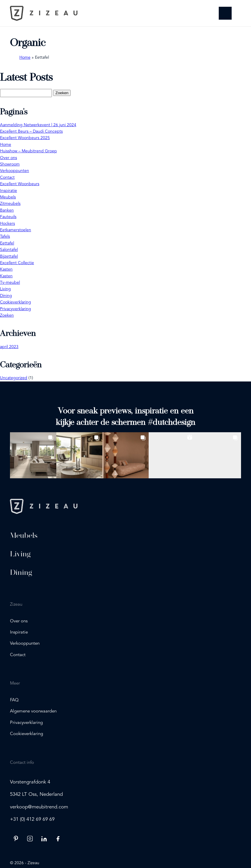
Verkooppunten (15, 171)
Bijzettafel (9, 256)
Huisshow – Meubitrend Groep (28, 151)
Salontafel (9, 250)
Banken (7, 210)
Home (25, 58)
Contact (7, 178)
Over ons (9, 158)
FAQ (14, 700)
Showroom (10, 164)
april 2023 (9, 347)
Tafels (5, 237)
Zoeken (7, 315)
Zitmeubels (10, 204)
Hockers (7, 224)
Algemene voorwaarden (33, 711)
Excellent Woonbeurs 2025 (25, 138)
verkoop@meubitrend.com (39, 807)
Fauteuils (8, 217)
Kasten (6, 269)
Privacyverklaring (16, 309)
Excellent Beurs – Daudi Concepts (31, 131)
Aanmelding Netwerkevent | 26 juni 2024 (38, 125)
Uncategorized (14, 378)
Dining (6, 296)
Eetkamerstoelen (16, 230)
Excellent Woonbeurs (20, 184)
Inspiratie (9, 191)
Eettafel (7, 243)
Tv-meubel (10, 283)
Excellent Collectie (17, 263)
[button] (33, 455)
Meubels (8, 197)
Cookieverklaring (16, 302)
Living (5, 289)
